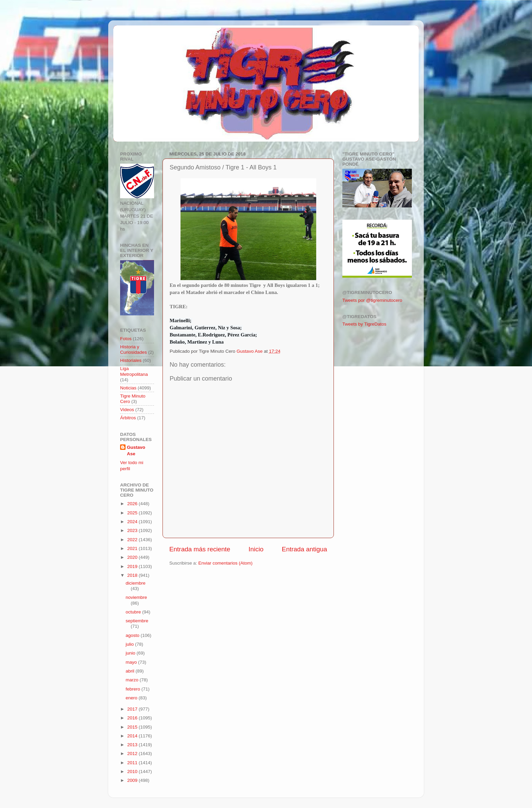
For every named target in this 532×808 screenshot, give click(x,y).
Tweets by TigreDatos (364, 324)
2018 (133, 575)
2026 (133, 504)
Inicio (256, 549)
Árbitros (128, 418)
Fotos (126, 339)
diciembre (136, 583)
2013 (133, 745)
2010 (133, 772)
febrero (134, 689)
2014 (133, 736)
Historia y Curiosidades (134, 350)
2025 (133, 513)
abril (130, 671)
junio (131, 653)
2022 (133, 540)
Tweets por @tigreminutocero (372, 300)
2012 (133, 754)
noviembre (136, 597)
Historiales (131, 360)
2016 (133, 718)
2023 (133, 530)
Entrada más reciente (200, 549)
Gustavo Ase (136, 451)
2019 (133, 566)
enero (132, 698)
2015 (133, 727)
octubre (134, 612)
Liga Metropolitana (134, 371)
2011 (133, 763)
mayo (132, 662)
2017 (133, 709)
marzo (132, 680)
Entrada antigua (305, 549)
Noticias (128, 388)
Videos (127, 410)
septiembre (137, 621)
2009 (133, 780)
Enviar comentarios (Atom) (226, 563)
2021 (133, 548)
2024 (133, 522)
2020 (133, 557)
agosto (133, 635)
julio (130, 644)
